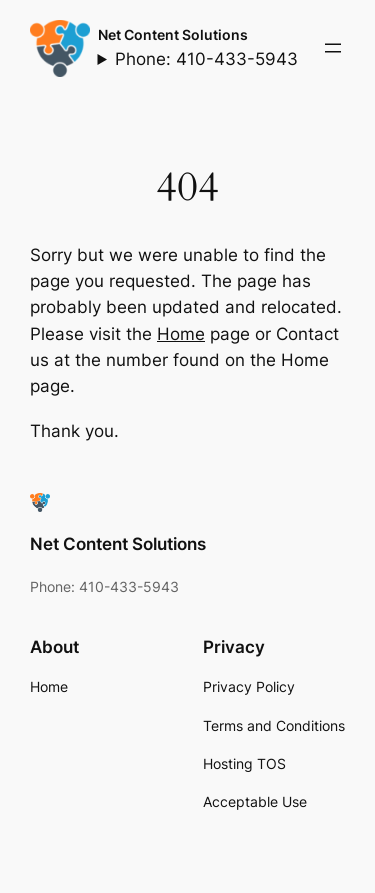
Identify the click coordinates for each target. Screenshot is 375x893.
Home (181, 334)
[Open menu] (333, 48)
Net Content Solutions (173, 34)
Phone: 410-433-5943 (206, 59)
